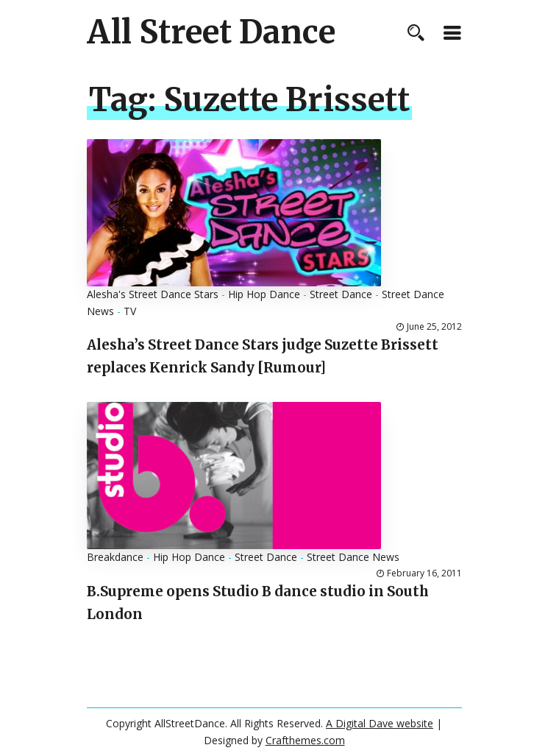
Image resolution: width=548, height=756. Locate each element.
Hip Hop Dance (264, 294)
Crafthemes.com (305, 740)
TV (130, 311)
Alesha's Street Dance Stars (153, 294)
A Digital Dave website (380, 723)
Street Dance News (353, 557)
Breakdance (115, 557)
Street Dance (341, 294)
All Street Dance (211, 32)
